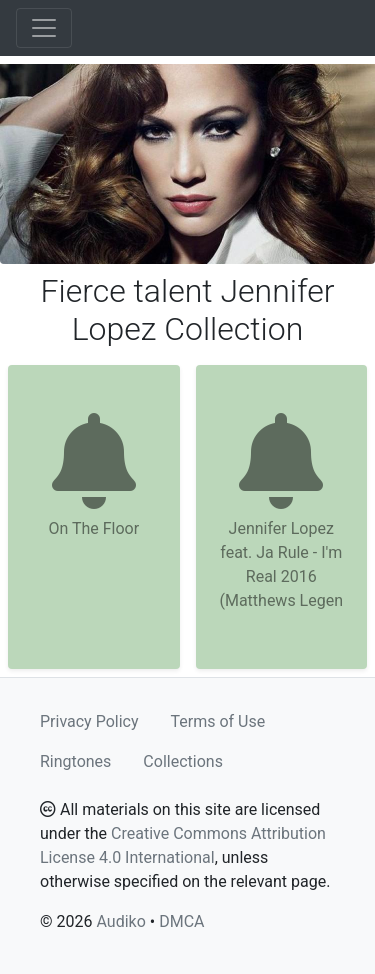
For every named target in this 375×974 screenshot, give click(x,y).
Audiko (120, 921)
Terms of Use (218, 721)
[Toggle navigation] (44, 28)
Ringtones (75, 761)
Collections (183, 761)
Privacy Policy (89, 721)
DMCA (181, 921)
